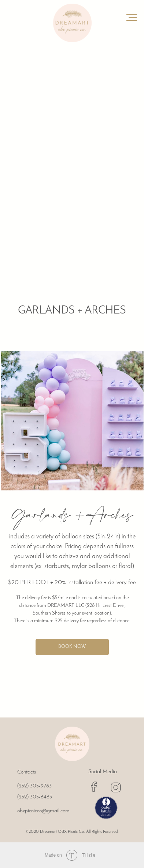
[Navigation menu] (132, 18)
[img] (72, 744)
